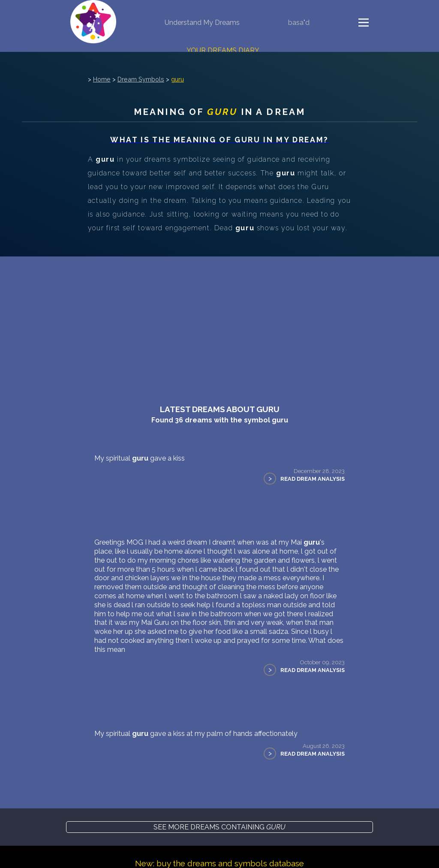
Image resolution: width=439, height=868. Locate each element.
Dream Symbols (141, 79)
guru (177, 79)
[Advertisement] (219, 321)
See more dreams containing (219, 827)
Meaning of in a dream (219, 112)
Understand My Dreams (202, 23)
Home (102, 79)
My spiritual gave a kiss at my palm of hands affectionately (196, 734)
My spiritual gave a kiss (140, 458)
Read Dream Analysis (313, 479)
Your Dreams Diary (223, 50)
